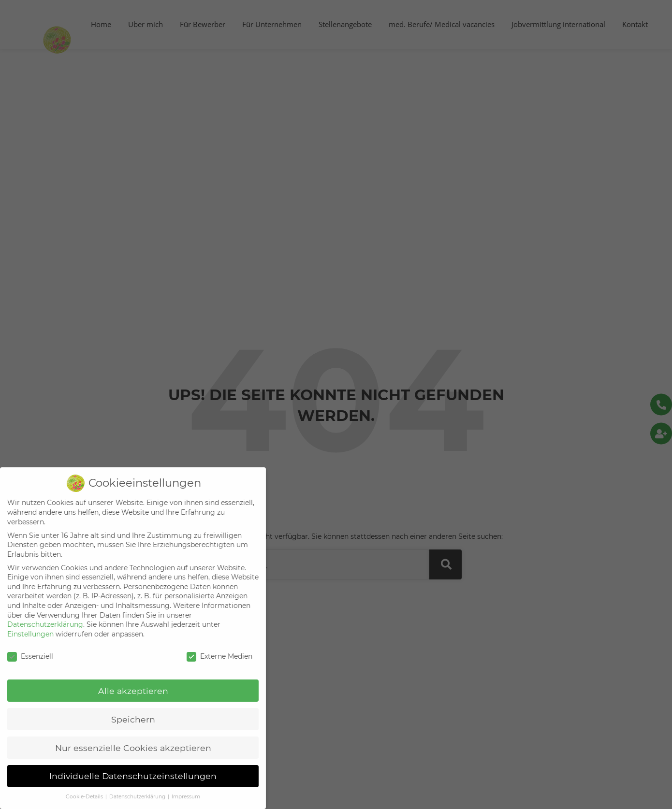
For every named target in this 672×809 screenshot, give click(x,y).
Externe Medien (212, 657)
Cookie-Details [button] (77, 797)
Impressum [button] (178, 797)
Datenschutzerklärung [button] (130, 797)
